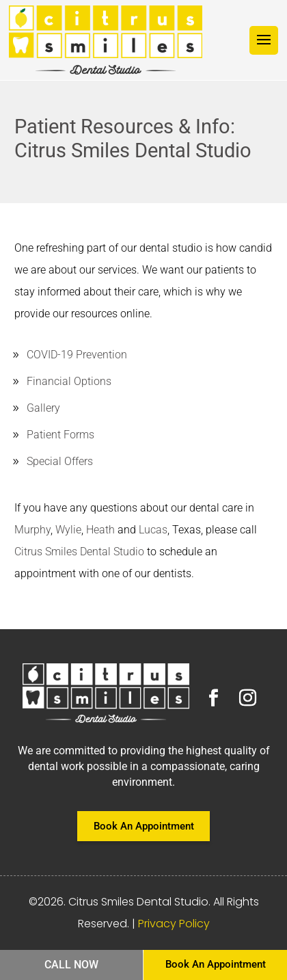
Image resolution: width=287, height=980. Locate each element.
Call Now (71, 965)
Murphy (32, 530)
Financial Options (69, 381)
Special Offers (60, 461)
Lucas (153, 530)
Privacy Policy (174, 924)
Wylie (68, 530)
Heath (100, 530)
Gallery (43, 408)
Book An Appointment (144, 826)
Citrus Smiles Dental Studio (79, 552)
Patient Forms (60, 435)
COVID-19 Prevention (77, 355)
